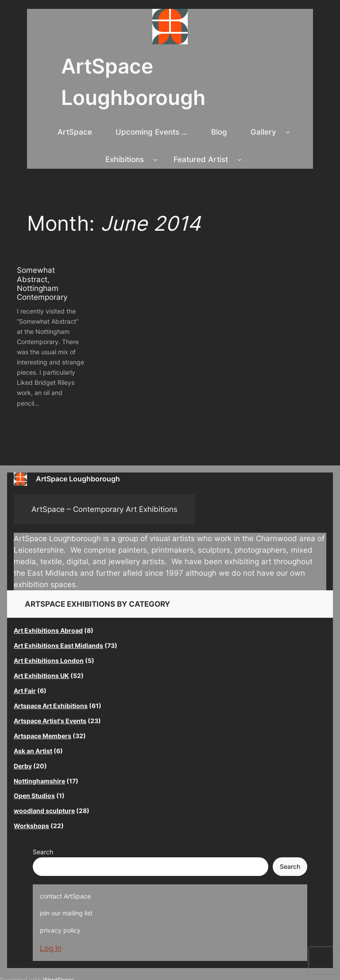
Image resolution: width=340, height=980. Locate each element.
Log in (51, 948)
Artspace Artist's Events (50, 721)
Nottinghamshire (39, 781)
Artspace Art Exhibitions (51, 706)
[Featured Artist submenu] (240, 159)
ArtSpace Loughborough (78, 479)
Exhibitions (125, 159)
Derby (23, 766)
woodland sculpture (44, 811)
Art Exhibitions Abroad (48, 630)
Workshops (31, 826)
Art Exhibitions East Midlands (58, 645)
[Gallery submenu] (288, 132)
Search (43, 852)
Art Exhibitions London (49, 660)
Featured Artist (201, 159)
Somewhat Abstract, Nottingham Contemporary (42, 283)
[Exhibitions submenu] (155, 159)
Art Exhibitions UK (41, 676)
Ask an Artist (33, 751)
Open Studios (34, 796)
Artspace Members (42, 736)
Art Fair (25, 691)
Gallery (263, 132)
